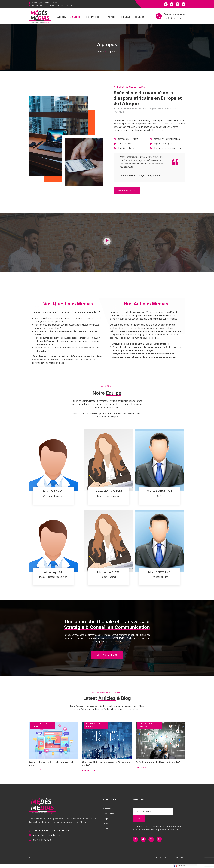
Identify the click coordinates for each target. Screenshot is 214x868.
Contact (141, 17)
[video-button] (107, 253)
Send (178, 816)
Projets (112, 17)
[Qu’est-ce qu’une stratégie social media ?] (161, 744)
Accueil (61, 17)
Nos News (126, 17)
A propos (75, 17)
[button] (107, 659)
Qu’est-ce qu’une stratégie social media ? (160, 766)
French (179, 866)
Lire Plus (35, 775)
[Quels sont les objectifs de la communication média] (53, 744)
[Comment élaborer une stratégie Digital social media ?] (107, 744)
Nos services (94, 17)
